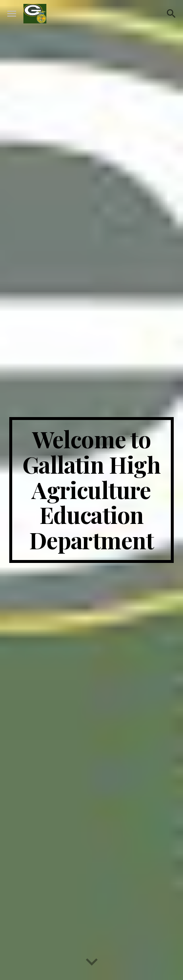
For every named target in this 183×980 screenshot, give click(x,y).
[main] (92, 490)
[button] (12, 13)
